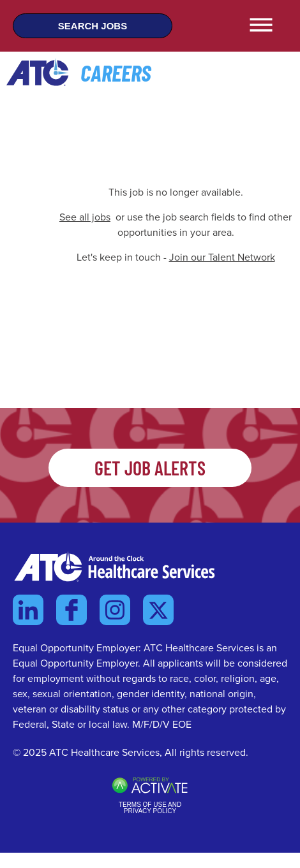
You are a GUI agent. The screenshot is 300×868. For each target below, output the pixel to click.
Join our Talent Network (222, 257)
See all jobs (85, 217)
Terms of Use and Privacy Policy (150, 808)
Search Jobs (93, 26)
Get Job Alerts (150, 468)
